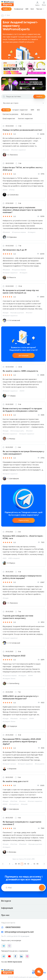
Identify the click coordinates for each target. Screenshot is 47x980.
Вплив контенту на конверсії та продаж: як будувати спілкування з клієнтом (22, 410)
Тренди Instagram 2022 (14, 656)
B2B (27, 9)
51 (34, 864)
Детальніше (23, 356)
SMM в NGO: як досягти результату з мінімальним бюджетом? (21, 697)
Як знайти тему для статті (15, 781)
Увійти (37, 4)
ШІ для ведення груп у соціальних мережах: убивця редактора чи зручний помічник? (22, 210)
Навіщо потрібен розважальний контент (23, 130)
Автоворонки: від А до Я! (15, 250)
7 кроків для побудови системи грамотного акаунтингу (18, 617)
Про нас (39, 9)
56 (37, 864)
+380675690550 (11, 927)
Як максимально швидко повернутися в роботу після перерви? (22, 577)
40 (19, 864)
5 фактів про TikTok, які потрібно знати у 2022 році (23, 169)
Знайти (39, 96)
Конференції (19, 9)
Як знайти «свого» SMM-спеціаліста (20, 371)
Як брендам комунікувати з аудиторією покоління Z (22, 823)
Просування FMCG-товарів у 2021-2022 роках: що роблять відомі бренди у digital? (22, 742)
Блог (32, 9)
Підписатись (24, 520)
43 (28, 864)
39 (16, 864)
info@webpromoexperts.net (17, 932)
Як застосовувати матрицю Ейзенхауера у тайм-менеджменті (23, 453)
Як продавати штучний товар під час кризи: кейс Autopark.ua (21, 292)
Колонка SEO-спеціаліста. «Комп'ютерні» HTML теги (23, 537)
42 (25, 864)
